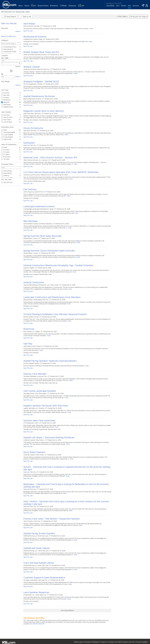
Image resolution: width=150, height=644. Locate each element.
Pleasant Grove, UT (47, 175)
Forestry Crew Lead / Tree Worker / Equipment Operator (52, 519)
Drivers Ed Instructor (33, 128)
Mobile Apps (78, 642)
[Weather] (82, 7)
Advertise (87, 642)
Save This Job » (28, 31)
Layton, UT (37, 238)
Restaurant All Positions (35, 37)
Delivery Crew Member (35, 374)
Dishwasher (29, 143)
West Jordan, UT (56, 285)
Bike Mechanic (31, 221)
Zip (2, 74)
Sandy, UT (53, 209)
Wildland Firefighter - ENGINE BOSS (41, 82)
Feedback (95, 642)
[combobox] (11, 64)
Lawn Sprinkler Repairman (36, 592)
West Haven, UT (41, 440)
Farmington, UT (44, 394)
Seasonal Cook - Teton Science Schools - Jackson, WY (50, 157)
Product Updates (142, 642)
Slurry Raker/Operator (34, 452)
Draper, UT (41, 84)
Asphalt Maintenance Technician (39, 96)
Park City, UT (48, 69)
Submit (18, 67)
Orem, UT (38, 423)
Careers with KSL (129, 642)
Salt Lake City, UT (44, 580)
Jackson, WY (47, 160)
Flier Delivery (30, 189)
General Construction (34, 282)
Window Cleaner (32, 67)
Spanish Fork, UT (41, 192)
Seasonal (6, 102)
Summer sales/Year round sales (39, 420)
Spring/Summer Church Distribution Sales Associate (49, 251)
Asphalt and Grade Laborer (37, 548)
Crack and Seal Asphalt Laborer (39, 563)
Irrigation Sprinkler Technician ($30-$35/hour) (46, 406)
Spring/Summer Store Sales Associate (42, 236)
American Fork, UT (43, 376)
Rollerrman (29, 329)
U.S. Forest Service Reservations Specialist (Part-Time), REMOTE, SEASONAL (61, 172)
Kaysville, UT (38, 26)
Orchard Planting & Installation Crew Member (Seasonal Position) (55, 314)
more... (91, 29)
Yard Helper (29, 24)
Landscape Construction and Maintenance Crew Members (52, 297)
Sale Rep (28, 344)
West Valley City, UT (42, 595)
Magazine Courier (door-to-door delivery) (44, 111)
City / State (5, 58)
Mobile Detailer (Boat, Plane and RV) (41, 52)
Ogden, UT (34, 268)
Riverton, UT (46, 55)
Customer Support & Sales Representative (44, 578)
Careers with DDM (115, 642)
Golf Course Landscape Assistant (40, 391)
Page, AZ (42, 39)
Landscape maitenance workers (39, 206)
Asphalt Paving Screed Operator (39, 533)
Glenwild (26, 145)
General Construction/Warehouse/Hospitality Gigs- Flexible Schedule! (58, 265)
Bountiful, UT (39, 114)
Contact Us (104, 642)
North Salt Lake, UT (44, 536)
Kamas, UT (38, 317)
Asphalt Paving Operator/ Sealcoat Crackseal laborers (50, 361)
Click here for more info (37, 624)
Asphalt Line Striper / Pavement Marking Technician (49, 437)
